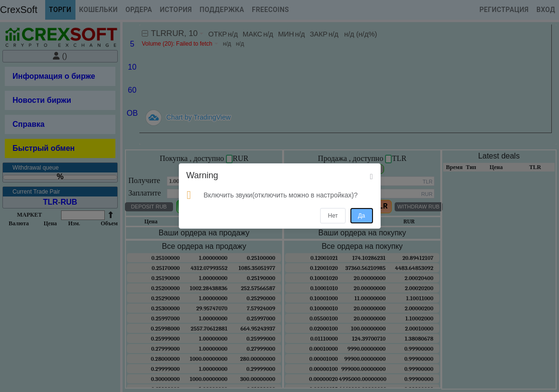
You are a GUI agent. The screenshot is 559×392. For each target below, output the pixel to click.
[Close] (372, 177)
